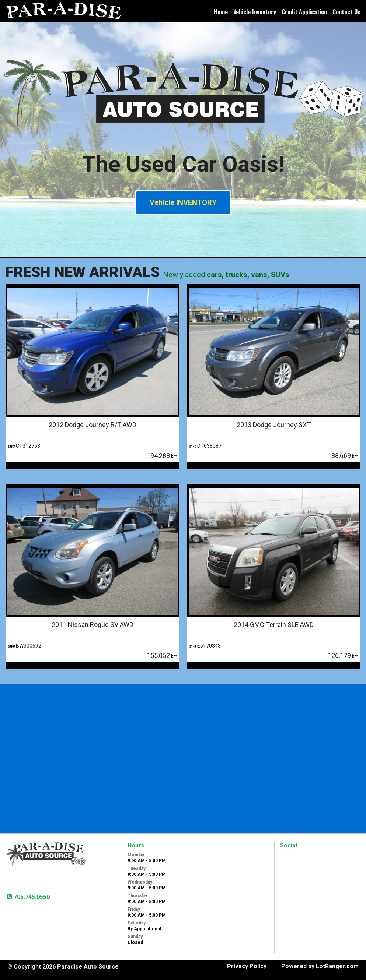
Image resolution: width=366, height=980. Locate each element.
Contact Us (346, 12)
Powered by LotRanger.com (320, 966)
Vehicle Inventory (255, 12)
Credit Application (304, 12)
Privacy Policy (247, 966)
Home (221, 12)
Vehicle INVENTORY (183, 202)
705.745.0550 (31, 897)
